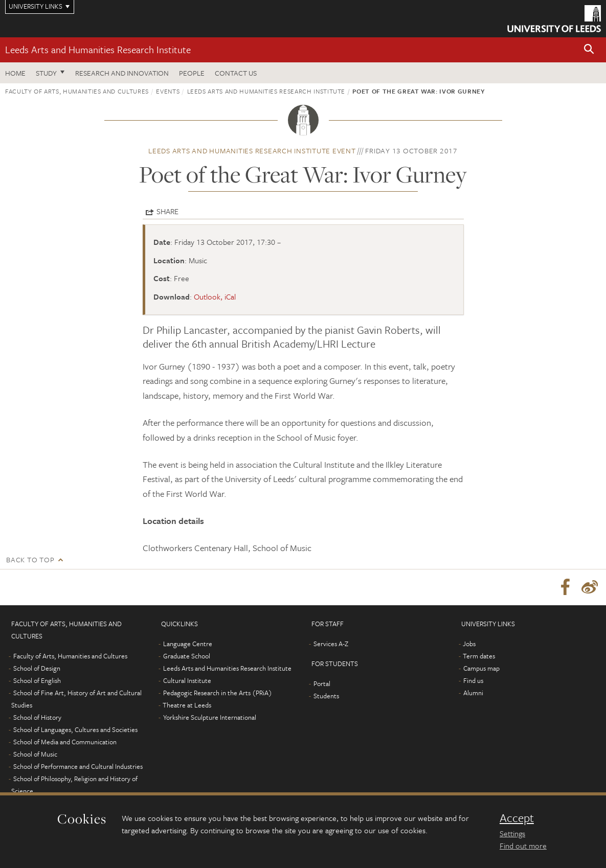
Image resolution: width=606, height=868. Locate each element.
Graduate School (187, 656)
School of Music (35, 754)
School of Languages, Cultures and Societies (75, 729)
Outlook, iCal (215, 296)
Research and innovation (122, 73)
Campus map (481, 668)
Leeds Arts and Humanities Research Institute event (252, 151)
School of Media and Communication (65, 742)
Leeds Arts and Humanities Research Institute (98, 49)
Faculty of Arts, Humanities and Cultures (77, 91)
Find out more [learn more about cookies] (523, 846)
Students (326, 696)
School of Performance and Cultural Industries (78, 766)
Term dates (479, 656)
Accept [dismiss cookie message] (517, 818)
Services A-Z (331, 644)
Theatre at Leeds (187, 705)
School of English (37, 680)
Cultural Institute (187, 680)
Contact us (236, 73)
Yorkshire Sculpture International (210, 717)
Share (167, 211)
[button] (589, 50)
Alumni (473, 693)
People (192, 73)
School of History (37, 717)
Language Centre (188, 644)
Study (46, 73)
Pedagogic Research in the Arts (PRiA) (218, 693)
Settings (512, 833)
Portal (322, 683)
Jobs (469, 644)
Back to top (30, 559)
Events (168, 91)
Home (15, 73)
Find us (473, 680)
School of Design (37, 668)
